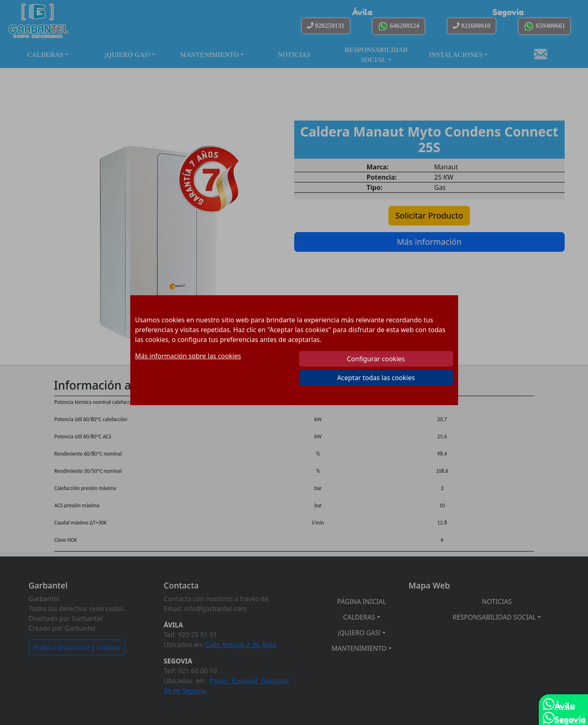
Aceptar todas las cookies (376, 378)
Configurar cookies (376, 359)
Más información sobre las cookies (188, 356)
